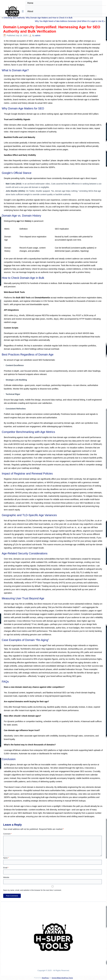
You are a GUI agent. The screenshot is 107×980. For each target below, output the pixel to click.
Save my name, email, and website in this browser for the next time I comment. (32, 890)
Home (30, 3)
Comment (7, 834)
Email (6, 868)
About (30, 11)
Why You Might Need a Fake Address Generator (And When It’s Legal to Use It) (69, 21)
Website (6, 877)
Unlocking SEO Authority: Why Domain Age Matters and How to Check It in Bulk (38, 18)
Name (6, 858)
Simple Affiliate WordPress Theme (62, 978)
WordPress (45, 978)
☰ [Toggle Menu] (23, 11)
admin (38, 35)
